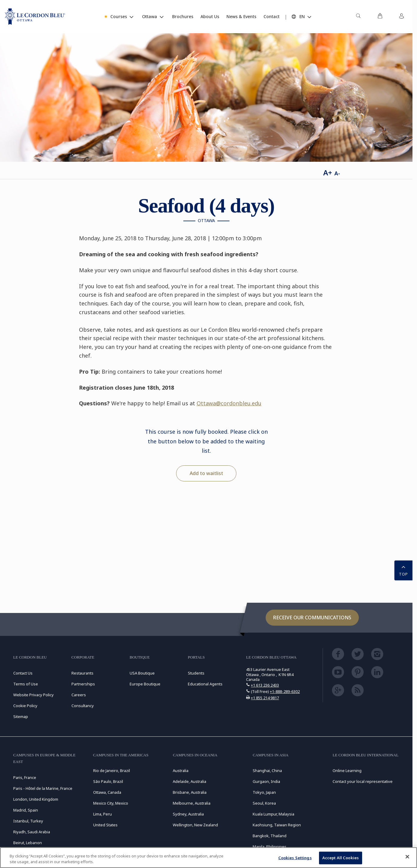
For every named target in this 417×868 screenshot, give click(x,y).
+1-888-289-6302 (285, 691)
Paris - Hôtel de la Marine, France (43, 788)
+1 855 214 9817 (265, 698)
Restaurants (82, 673)
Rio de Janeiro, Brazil (112, 771)
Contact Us (23, 673)
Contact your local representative (363, 781)
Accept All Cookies (341, 858)
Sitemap (21, 716)
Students (196, 673)
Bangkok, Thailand (270, 836)
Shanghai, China (267, 771)
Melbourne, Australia (192, 803)
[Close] (407, 857)
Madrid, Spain (26, 810)
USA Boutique (142, 673)
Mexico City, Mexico (111, 803)
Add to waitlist (206, 473)
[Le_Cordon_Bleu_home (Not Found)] (35, 17)
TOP (403, 570)
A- (337, 173)
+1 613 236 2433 (265, 685)
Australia (181, 771)
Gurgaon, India (266, 781)
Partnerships (83, 684)
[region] (208, 858)
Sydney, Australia (188, 814)
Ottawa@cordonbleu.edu (229, 403)
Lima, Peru (103, 814)
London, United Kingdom (36, 799)
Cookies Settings (295, 858)
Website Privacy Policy (33, 695)
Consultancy (83, 706)
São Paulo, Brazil (108, 781)
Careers (79, 695)
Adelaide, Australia (190, 781)
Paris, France (25, 777)
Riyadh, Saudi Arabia (32, 832)
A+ (328, 172)
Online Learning (347, 771)
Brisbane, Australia (190, 792)
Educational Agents (205, 684)
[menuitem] (358, 17)
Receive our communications (312, 617)
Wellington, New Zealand (195, 825)
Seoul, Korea (264, 803)
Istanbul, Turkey (28, 821)
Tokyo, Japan (264, 792)
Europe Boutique (145, 684)
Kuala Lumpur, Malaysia (273, 814)
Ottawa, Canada (107, 792)
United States (105, 825)
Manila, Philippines (270, 847)
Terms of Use (26, 684)
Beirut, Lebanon (28, 843)
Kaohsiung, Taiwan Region (277, 825)
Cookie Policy (25, 706)
